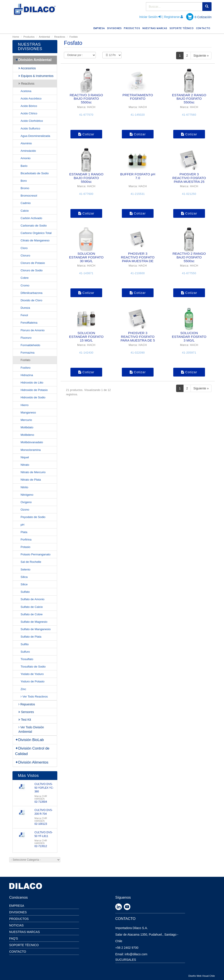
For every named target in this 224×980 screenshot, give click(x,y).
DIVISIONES (115, 28)
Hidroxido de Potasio (34, 390)
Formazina (27, 353)
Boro (24, 181)
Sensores (26, 712)
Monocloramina (31, 450)
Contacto (18, 952)
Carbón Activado (31, 218)
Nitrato (25, 465)
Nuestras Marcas (24, 932)
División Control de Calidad (32, 751)
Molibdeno (27, 435)
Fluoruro (26, 338)
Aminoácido (28, 151)
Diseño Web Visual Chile (202, 976)
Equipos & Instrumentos (36, 76)
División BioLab (29, 740)
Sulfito (25, 644)
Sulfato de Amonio (32, 599)
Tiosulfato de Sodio (33, 667)
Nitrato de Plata (31, 480)
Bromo (25, 188)
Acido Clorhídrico (32, 121)
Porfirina (26, 540)
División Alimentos (32, 762)
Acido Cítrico (29, 113)
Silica (24, 577)
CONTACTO (204, 28)
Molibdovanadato (32, 442)
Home (16, 37)
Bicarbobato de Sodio (35, 173)
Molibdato (27, 427)
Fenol (24, 315)
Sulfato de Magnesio (34, 622)
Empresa (17, 906)
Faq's (14, 938)
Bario (24, 166)
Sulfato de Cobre (32, 614)
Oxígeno (26, 502)
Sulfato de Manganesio (36, 629)
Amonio (26, 158)
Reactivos (60, 37)
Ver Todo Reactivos (34, 697)
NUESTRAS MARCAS (155, 28)
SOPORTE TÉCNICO (182, 28)
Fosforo (26, 368)
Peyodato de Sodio (33, 517)
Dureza (25, 308)
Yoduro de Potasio (32, 681)
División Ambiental (33, 60)
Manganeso (28, 412)
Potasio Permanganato (36, 554)
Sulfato (25, 592)
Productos (29, 37)
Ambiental (44, 37)
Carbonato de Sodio (34, 226)
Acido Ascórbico (31, 99)
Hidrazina (27, 375)
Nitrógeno (27, 495)
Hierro (25, 405)
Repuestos (27, 704)
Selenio (25, 569)
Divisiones (18, 912)
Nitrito (24, 487)
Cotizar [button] (86, 134)
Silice (24, 584)
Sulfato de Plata (31, 637)
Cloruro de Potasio (33, 263)
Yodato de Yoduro (32, 674)
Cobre (25, 278)
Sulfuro (25, 652)
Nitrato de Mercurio (33, 472)
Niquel (25, 457)
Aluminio (26, 143)
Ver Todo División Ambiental (31, 729)
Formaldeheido (30, 345)
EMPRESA (100, 28)
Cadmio (26, 203)
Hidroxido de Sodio (33, 397)
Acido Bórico (29, 106)
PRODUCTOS (132, 28)
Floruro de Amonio (33, 330)
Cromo (25, 285)
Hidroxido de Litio (32, 383)
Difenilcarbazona (31, 293)
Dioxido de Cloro (31, 300)
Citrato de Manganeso (35, 240)
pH (22, 525)
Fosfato (25, 360)
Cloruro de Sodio (32, 270)
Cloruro (25, 255)
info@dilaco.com (136, 954)
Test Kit (25, 720)
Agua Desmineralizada (35, 136)
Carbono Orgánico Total (36, 233)
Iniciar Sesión (149, 17)
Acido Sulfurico (30, 128)
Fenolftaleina (29, 323)
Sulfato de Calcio (32, 607)
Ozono (25, 510)
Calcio (25, 211)
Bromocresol (29, 196)
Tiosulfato (27, 659)
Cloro (24, 248)
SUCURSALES (126, 960)
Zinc (23, 689)
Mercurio (26, 420)
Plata (24, 532)
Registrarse (172, 17)
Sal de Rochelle (31, 562)
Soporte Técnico (24, 945)
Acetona (26, 91)
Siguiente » (201, 56)
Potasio (25, 547)
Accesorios (27, 68)
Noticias (16, 925)
